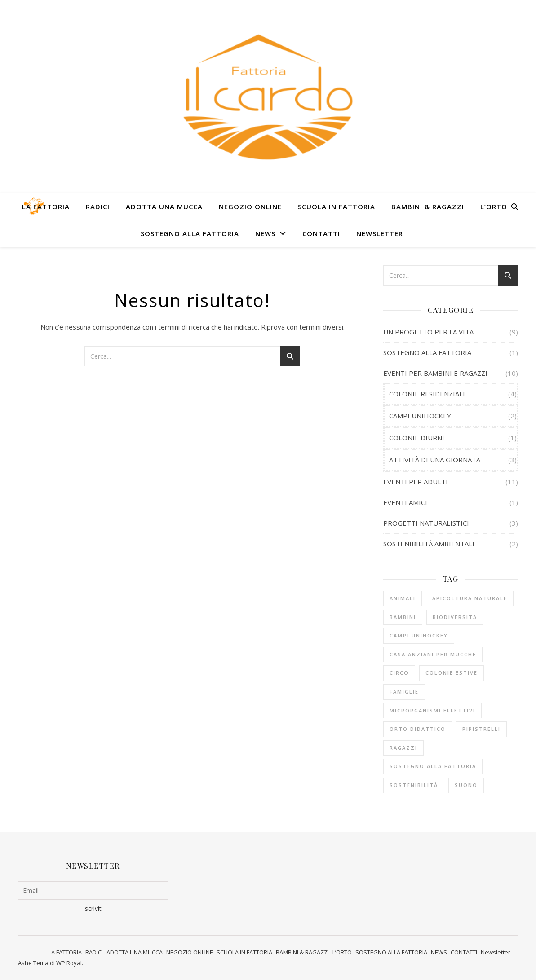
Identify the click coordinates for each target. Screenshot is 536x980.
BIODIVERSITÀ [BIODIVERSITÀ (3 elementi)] (455, 617)
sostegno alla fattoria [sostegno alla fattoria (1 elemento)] (433, 766)
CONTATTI (321, 233)
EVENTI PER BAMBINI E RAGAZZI (435, 373)
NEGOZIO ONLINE (250, 207)
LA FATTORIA (46, 207)
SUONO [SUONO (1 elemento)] (466, 785)
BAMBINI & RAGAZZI (428, 207)
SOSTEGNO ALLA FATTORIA (190, 233)
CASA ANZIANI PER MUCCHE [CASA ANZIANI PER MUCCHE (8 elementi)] (433, 654)
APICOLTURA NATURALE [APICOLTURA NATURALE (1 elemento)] (470, 598)
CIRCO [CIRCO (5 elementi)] (399, 673)
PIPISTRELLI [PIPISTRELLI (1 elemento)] (481, 729)
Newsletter (380, 233)
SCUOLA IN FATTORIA (337, 207)
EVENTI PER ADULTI (416, 482)
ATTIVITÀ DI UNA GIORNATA (435, 460)
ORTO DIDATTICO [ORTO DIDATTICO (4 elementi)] (418, 729)
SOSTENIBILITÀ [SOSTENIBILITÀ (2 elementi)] (414, 785)
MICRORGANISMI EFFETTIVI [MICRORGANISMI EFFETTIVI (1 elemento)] (432, 710)
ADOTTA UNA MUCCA (164, 207)
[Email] (93, 890)
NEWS (265, 233)
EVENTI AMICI (405, 502)
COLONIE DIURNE (418, 438)
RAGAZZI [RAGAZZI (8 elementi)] (403, 748)
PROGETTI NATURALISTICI (426, 523)
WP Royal (69, 963)
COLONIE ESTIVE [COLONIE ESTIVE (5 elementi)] (452, 673)
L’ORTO (494, 207)
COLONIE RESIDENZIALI (427, 394)
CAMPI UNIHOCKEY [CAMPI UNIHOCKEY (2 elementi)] (419, 635)
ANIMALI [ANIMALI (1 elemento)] (403, 598)
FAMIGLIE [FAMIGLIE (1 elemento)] (404, 692)
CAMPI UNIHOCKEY (420, 416)
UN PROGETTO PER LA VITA (428, 332)
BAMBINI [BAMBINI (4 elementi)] (403, 617)
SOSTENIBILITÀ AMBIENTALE (430, 544)
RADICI (98, 207)
